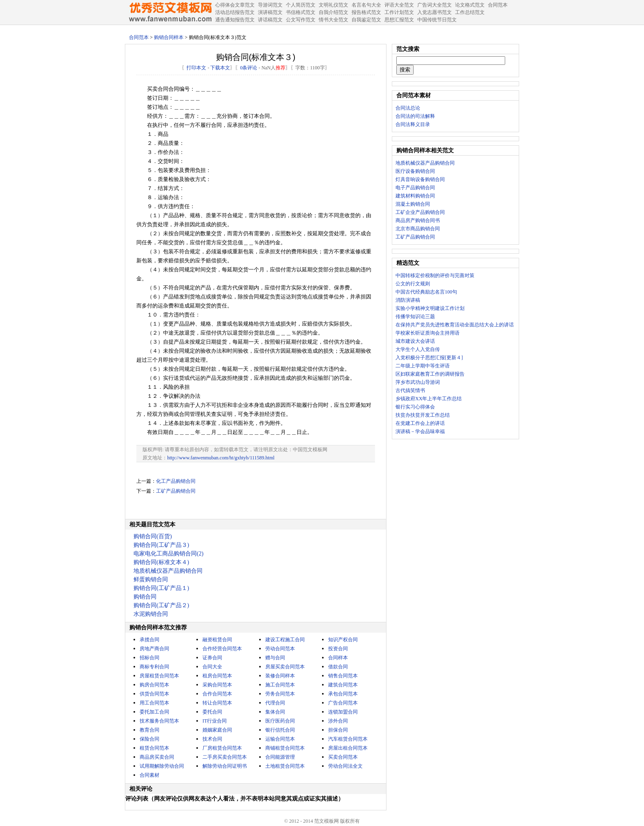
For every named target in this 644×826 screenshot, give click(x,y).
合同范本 (139, 37)
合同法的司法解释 (415, 116)
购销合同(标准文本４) (161, 562)
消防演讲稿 (408, 300)
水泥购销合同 (151, 614)
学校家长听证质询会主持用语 (428, 333)
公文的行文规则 (413, 284)
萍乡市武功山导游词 (418, 382)
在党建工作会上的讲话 (420, 423)
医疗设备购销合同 (415, 171)
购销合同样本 (169, 37)
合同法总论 (408, 108)
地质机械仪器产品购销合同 (168, 571)
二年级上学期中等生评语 (423, 366)
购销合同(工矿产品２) (161, 605)
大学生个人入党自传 (418, 349)
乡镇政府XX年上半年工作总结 (429, 399)
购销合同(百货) (153, 536)
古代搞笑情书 (410, 390)
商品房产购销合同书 (418, 220)
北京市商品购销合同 (418, 229)
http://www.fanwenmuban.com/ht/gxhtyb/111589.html (221, 458)
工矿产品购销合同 (176, 491)
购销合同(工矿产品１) (161, 588)
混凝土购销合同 (413, 204)
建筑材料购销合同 (415, 196)
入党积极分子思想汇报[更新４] (429, 358)
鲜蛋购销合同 (151, 579)
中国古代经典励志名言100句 (426, 292)
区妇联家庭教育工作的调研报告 (430, 374)
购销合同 (145, 597)
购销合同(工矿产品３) (161, 545)
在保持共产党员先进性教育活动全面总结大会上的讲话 (455, 325)
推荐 (281, 68)
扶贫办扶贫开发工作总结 (423, 415)
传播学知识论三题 (415, 317)
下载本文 (220, 68)
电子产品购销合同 (415, 188)
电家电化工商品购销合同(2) (168, 554)
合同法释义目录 (413, 124)
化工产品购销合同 (176, 481)
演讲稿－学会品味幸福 (420, 431)
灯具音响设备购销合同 (420, 179)
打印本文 (196, 68)
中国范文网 (170, 12)
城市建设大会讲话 (415, 341)
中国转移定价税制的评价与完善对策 (435, 275)
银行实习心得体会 (415, 407)
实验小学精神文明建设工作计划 (430, 308)
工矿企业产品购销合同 (420, 212)
